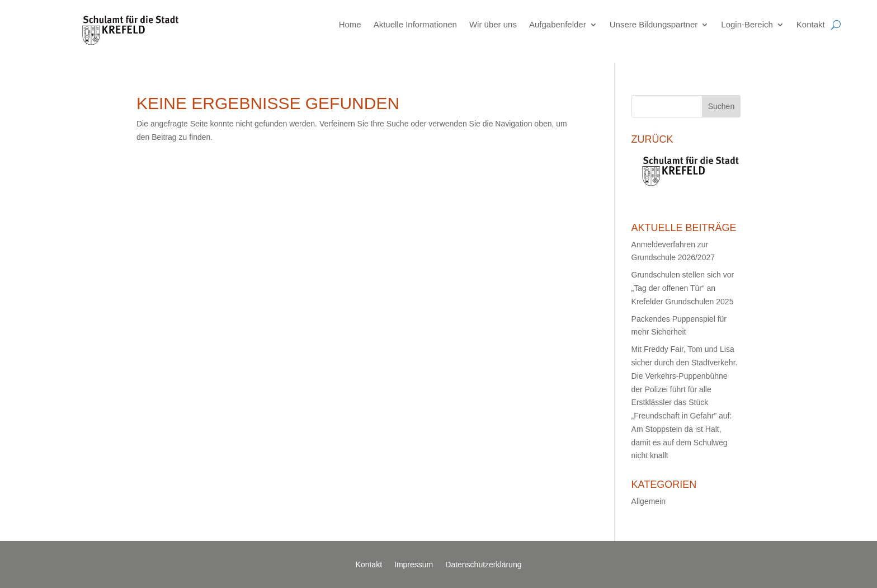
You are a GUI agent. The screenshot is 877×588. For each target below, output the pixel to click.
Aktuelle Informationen (415, 24)
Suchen (721, 106)
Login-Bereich (747, 24)
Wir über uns (493, 24)
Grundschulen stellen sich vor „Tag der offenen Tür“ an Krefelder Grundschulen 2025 (683, 288)
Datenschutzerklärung (483, 565)
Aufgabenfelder (558, 24)
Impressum (414, 565)
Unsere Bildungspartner (654, 24)
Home (350, 24)
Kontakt (811, 24)
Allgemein (649, 501)
